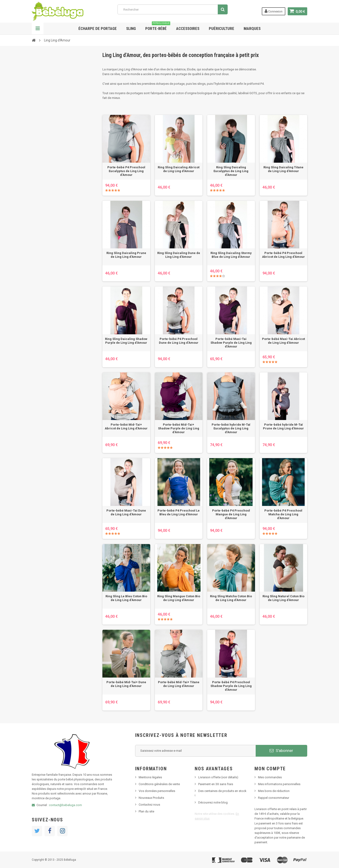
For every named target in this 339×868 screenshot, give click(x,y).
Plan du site (146, 811)
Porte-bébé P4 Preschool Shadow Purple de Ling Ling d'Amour (231, 686)
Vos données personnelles (157, 791)
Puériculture (222, 28)
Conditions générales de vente (159, 784)
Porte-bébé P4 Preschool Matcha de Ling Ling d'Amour (283, 514)
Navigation (38, 28)
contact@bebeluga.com (65, 805)
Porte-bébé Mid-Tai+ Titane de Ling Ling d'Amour (179, 684)
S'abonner (281, 751)
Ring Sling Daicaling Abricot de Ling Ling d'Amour (179, 169)
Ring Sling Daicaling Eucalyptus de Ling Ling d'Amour (231, 171)
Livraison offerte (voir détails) (218, 777)
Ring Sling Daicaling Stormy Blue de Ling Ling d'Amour (231, 255)
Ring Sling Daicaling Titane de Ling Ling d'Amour (283, 169)
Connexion (274, 11)
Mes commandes (270, 777)
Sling (131, 28)
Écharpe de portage (98, 28)
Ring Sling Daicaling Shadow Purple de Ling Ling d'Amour (126, 341)
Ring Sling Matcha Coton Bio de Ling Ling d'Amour (231, 598)
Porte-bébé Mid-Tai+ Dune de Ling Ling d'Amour (126, 684)
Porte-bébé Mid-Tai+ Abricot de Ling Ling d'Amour (126, 426)
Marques (252, 28)
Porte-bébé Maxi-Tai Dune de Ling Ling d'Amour (126, 512)
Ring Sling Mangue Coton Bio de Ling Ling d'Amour (179, 598)
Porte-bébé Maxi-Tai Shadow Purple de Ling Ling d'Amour (231, 343)
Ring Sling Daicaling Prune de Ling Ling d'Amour (126, 255)
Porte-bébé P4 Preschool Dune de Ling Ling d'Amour (179, 341)
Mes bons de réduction (274, 791)
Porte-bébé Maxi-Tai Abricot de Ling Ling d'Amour (283, 341)
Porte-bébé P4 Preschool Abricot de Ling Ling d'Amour (283, 255)
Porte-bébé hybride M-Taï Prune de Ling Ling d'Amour (283, 426)
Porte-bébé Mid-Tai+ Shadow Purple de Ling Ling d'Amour (179, 428)
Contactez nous (149, 805)
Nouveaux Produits (151, 798)
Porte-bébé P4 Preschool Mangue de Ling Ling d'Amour (231, 514)
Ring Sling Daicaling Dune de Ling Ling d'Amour (179, 255)
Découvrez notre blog (213, 802)
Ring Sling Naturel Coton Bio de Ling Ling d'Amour (283, 598)
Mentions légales (150, 777)
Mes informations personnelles (279, 784)
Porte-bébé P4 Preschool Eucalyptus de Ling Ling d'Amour (126, 171)
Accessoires (188, 28)
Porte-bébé (158, 27)
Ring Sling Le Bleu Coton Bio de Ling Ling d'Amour (126, 598)
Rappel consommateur (274, 798)
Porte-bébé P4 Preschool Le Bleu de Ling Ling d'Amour (179, 512)
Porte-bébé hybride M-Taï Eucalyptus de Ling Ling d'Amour (231, 428)
